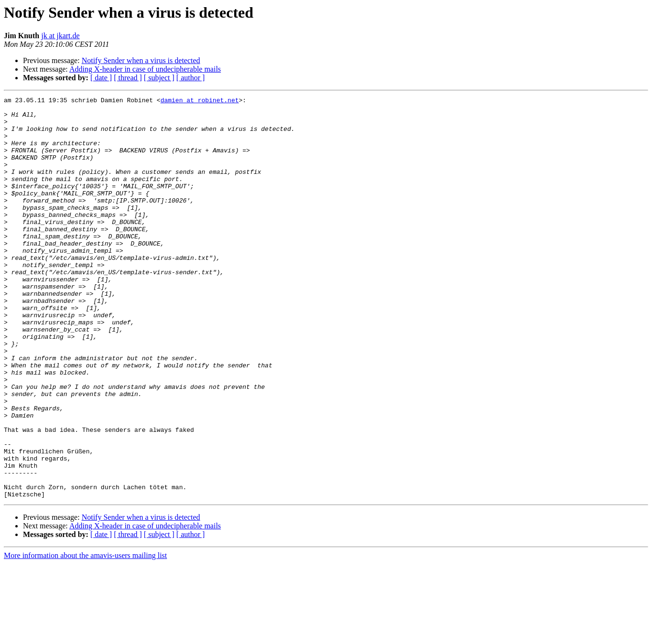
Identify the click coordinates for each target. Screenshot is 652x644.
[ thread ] (128, 78)
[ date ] (101, 78)
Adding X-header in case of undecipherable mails (145, 69)
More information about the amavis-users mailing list (85, 636)
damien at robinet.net (200, 101)
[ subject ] (159, 78)
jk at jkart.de (60, 36)
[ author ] (191, 78)
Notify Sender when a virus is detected (141, 60)
